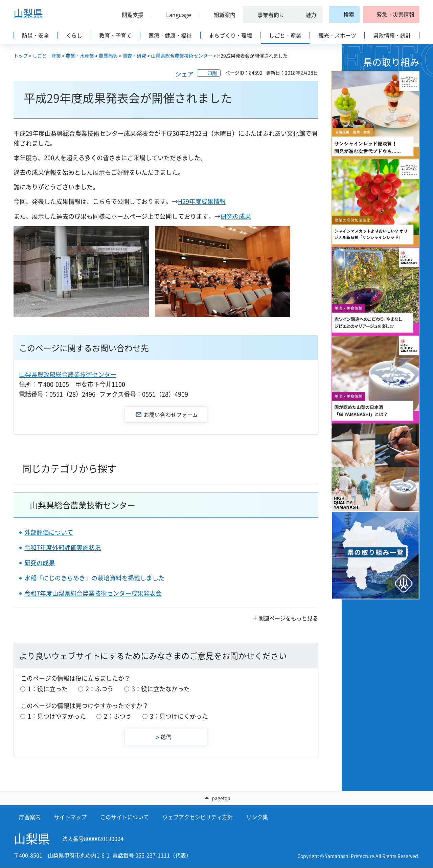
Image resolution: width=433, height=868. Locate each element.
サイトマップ (70, 817)
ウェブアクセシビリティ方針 (198, 817)
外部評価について (49, 532)
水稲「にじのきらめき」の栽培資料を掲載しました (94, 578)
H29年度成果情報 (202, 201)
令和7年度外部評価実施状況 (63, 547)
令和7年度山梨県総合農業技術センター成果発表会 (93, 593)
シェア (184, 74)
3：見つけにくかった (179, 716)
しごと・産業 (47, 56)
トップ (21, 56)
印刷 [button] (212, 73)
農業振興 (108, 56)
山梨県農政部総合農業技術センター (68, 374)
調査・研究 (134, 56)
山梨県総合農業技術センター (182, 56)
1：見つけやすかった (57, 716)
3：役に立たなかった (161, 689)
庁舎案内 (30, 817)
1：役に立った (48, 689)
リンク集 (257, 817)
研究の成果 (236, 216)
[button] (130, 15)
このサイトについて (124, 817)
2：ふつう (99, 689)
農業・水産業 (80, 56)
